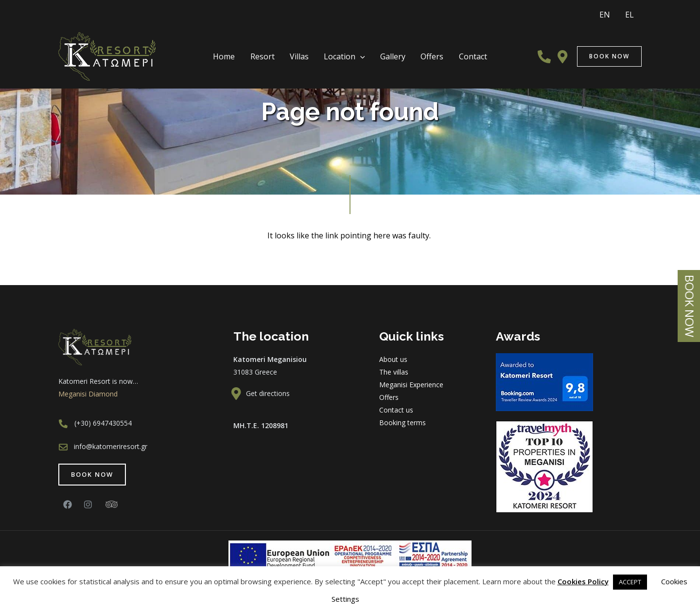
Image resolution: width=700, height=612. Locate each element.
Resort (274, 51)
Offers (420, 51)
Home (242, 51)
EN (613, 12)
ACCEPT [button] (630, 582)
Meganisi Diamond (88, 394)
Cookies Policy (583, 581)
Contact (455, 51)
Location (344, 52)
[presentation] (360, 52)
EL (632, 12)
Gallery (387, 51)
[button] (92, 475)
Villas (305, 51)
